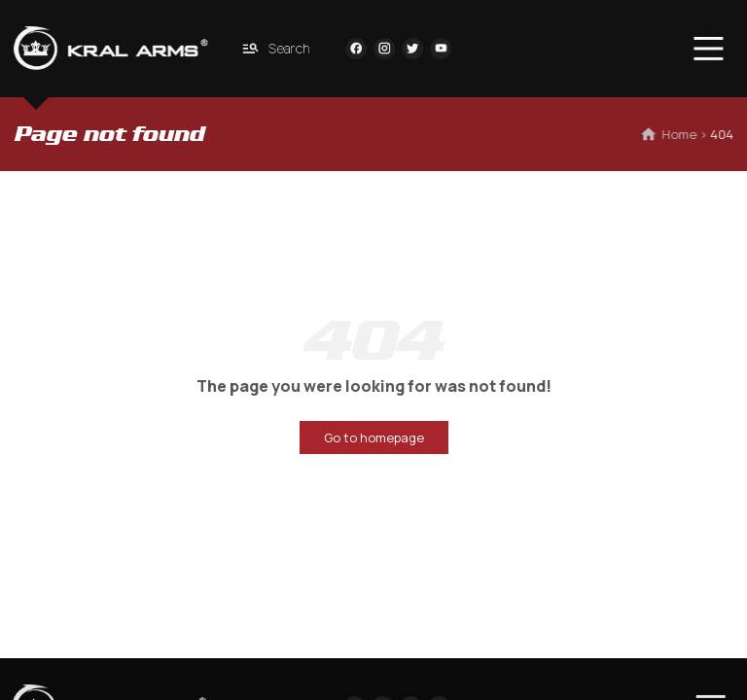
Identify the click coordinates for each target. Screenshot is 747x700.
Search (273, 48)
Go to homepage (374, 437)
